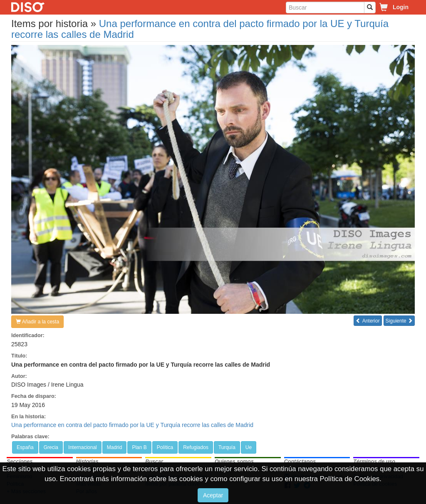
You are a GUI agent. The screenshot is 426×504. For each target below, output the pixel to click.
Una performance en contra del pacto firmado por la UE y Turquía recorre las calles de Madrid (200, 29)
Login (401, 7)
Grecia (51, 447)
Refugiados (196, 447)
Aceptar (213, 495)
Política (165, 447)
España (25, 447)
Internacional (83, 447)
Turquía (227, 447)
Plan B (139, 447)
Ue (249, 447)
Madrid (115, 447)
